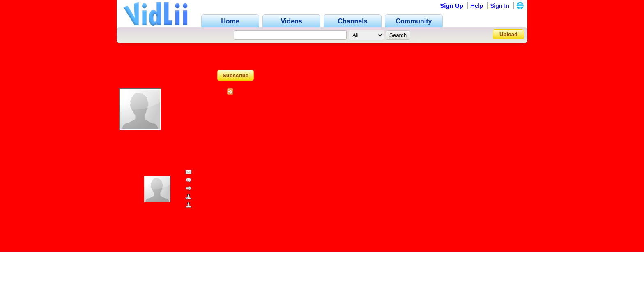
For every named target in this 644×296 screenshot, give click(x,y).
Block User (202, 197)
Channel (322, 54)
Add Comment (207, 181)
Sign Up (452, 6)
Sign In (500, 6)
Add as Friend (206, 205)
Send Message (207, 172)
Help (477, 6)
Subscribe (236, 75)
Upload (508, 34)
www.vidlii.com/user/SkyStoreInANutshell (186, 215)
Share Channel (207, 189)
